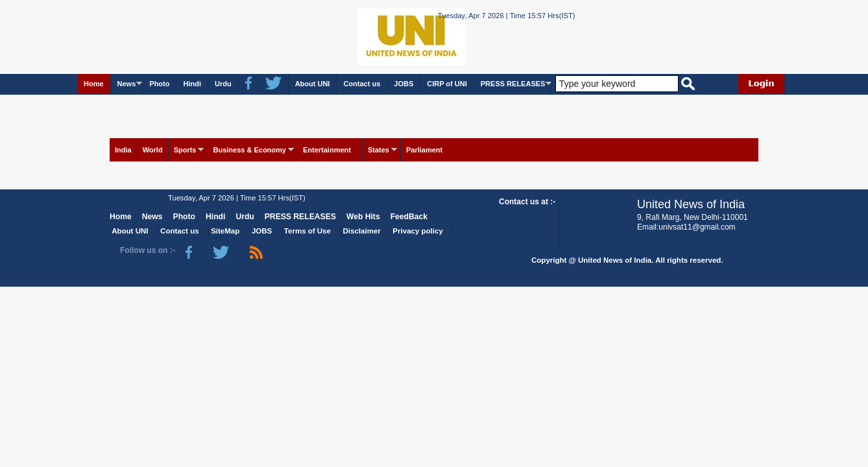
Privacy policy (417, 231)
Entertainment (327, 150)
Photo (159, 84)
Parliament (424, 150)
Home (94, 84)
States (379, 150)
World (153, 150)
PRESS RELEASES (513, 84)
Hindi (192, 84)
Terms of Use (307, 231)
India (123, 150)
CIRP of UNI (447, 84)
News (127, 84)
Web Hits (363, 217)
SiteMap (225, 231)
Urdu (223, 84)
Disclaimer (362, 231)
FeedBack (409, 217)
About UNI (313, 84)
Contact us (362, 84)
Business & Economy (249, 150)
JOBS (404, 84)
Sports (185, 150)
